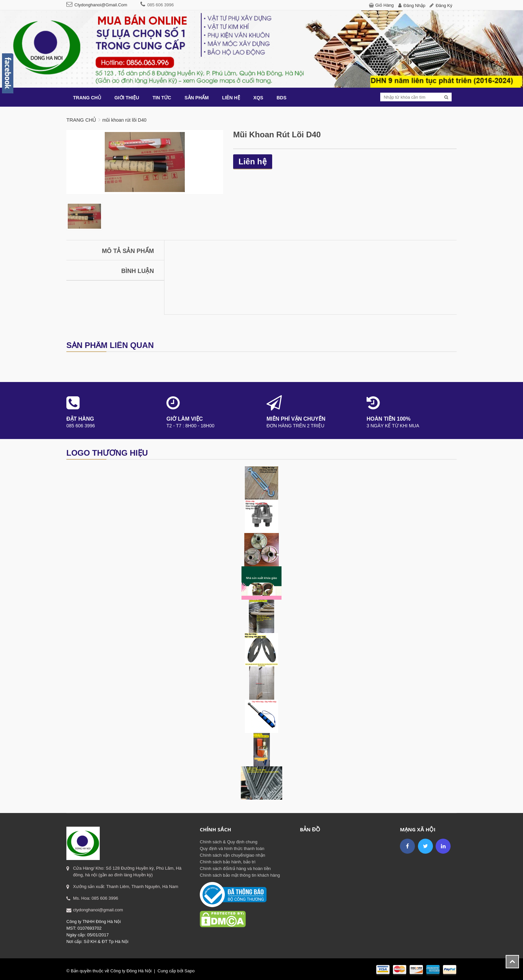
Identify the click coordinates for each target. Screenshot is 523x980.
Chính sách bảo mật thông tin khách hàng (240, 875)
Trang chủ (81, 120)
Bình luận (138, 271)
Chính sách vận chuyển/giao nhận (232, 855)
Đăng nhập (415, 5)
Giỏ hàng (385, 5)
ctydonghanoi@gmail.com (101, 5)
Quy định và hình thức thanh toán (232, 848)
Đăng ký (444, 5)
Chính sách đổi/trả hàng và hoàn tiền (235, 868)
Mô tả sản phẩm (128, 251)
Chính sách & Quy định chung (229, 842)
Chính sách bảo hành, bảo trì (228, 862)
